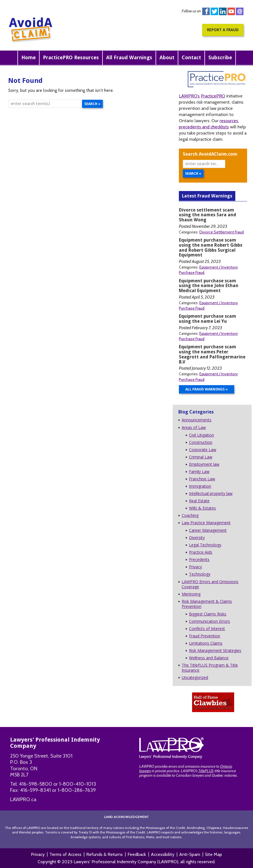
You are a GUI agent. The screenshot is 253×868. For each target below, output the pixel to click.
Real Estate (199, 501)
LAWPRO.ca (23, 799)
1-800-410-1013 (78, 784)
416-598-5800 (36, 784)
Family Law (199, 472)
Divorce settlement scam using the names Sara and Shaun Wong (208, 215)
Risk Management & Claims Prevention (207, 604)
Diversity (197, 538)
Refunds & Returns (104, 854)
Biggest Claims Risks (208, 614)
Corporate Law (203, 450)
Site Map (214, 854)
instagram (240, 11)
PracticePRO (213, 96)
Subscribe (220, 57)
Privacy (195, 567)
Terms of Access (65, 854)
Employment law (204, 464)
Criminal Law (201, 457)
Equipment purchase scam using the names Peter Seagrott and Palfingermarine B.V (212, 354)
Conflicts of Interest (207, 629)
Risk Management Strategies (215, 650)
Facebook (206, 11)
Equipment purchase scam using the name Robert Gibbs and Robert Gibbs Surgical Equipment (211, 247)
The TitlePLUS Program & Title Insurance (210, 668)
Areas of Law (194, 427)
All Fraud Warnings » (207, 389)
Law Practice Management (206, 523)
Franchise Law (202, 479)
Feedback (137, 854)
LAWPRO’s (189, 96)
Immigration (200, 486)
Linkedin (223, 11)
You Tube (231, 11)
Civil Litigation (201, 435)
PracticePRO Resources (71, 57)
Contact (191, 57)
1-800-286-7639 (77, 790)
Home (29, 57)
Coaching (190, 515)
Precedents (199, 559)
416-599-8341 (35, 790)
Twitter (214, 11)
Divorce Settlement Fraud (222, 232)
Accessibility (163, 854)
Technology (200, 574)
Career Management (208, 530)
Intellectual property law (211, 493)
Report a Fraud (223, 30)
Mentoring (191, 594)
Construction (201, 442)
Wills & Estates (202, 508)
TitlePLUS (206, 771)
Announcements (197, 420)
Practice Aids (201, 552)
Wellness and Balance (209, 658)
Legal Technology (205, 545)
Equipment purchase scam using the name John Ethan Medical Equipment (209, 286)
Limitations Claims (206, 643)
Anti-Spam (190, 854)
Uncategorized (195, 677)
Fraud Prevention (205, 636)
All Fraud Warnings (129, 57)
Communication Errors (209, 621)
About (167, 57)
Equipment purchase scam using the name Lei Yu (208, 319)
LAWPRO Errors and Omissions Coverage (210, 584)
